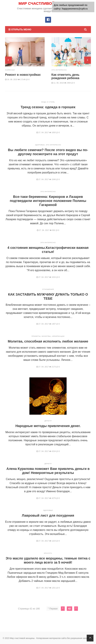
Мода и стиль (48, 102)
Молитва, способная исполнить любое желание (48, 341)
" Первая (53, 608)
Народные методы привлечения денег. (48, 426)
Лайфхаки (10, 70)
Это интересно (59, 70)
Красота (48, 553)
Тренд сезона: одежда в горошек (48, 107)
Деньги (48, 420)
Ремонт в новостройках (23, 75)
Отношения (48, 289)
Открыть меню (20, 29)
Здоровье (40, 145)
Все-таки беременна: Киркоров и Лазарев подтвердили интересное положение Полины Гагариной (48, 201)
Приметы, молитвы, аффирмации (48, 336)
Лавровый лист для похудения (48, 515)
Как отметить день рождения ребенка (65, 76)
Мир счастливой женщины (48, 3)
